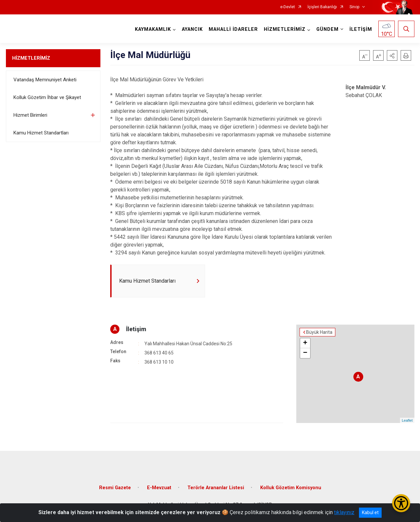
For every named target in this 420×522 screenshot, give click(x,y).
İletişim (136, 329)
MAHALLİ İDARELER (233, 29)
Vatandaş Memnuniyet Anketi (45, 80)
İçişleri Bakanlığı (322, 7)
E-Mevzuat (159, 488)
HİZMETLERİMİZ (31, 58)
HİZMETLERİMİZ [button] (285, 29)
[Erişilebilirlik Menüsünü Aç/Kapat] (401, 503)
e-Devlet (288, 7)
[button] (392, 55)
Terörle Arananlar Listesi (216, 488)
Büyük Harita (319, 332)
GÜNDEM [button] (327, 29)
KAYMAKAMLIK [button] (153, 29)
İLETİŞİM (361, 29)
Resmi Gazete (115, 488)
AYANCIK (192, 29)
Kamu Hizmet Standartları (41, 133)
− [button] (305, 353)
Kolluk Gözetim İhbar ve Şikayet (47, 97)
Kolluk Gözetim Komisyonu (291, 488)
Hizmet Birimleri (30, 115)
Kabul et (370, 512)
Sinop (354, 7)
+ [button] (305, 343)
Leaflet (407, 420)
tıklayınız (344, 512)
